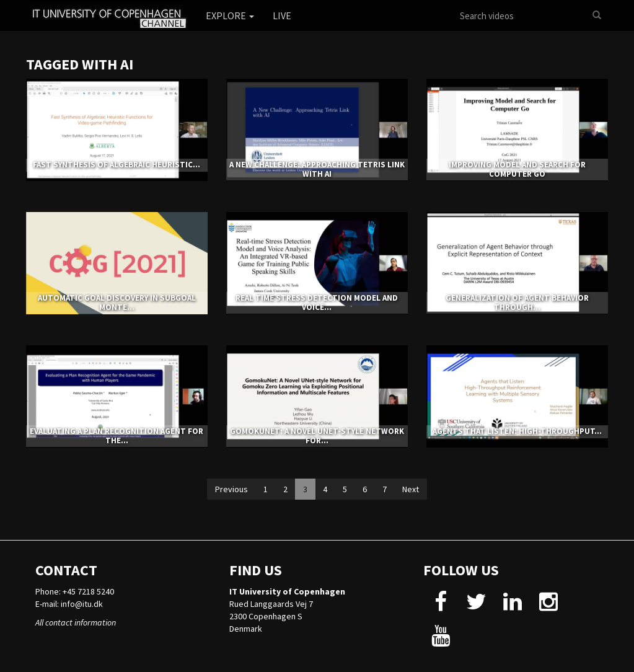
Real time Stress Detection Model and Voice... (317, 302)
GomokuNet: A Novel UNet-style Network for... (317, 435)
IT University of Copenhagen (287, 591)
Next (411, 489)
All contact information (76, 622)
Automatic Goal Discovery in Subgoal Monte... (117, 302)
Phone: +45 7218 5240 (75, 591)
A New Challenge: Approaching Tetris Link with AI (317, 169)
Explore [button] (230, 15)
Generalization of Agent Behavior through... (517, 302)
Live (282, 15)
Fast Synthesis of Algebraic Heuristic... (117, 165)
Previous (231, 489)
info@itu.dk (82, 604)
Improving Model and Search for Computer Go (517, 169)
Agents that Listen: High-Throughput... (517, 431)
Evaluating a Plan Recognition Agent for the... (117, 435)
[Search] (597, 15)
